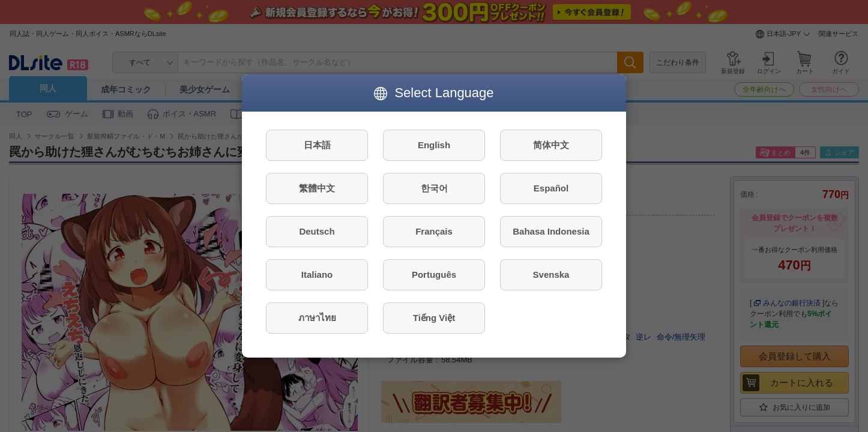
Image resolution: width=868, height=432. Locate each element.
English (434, 145)
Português (434, 274)
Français (434, 231)
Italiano (317, 274)
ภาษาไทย (317, 318)
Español (551, 188)
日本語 (317, 145)
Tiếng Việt (434, 318)
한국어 (434, 188)
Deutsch (317, 231)
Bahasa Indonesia (551, 231)
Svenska (551, 274)
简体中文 (551, 145)
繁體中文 (317, 188)
